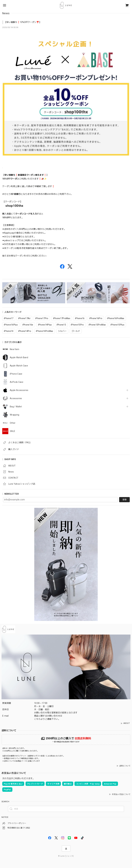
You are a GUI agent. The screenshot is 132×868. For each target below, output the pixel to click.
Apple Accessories (19, 390)
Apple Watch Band (19, 357)
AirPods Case (17, 382)
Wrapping (15, 415)
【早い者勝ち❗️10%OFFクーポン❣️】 (23, 22)
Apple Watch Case (19, 366)
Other (13, 423)
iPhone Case (16, 374)
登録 (124, 500)
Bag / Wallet (16, 407)
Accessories (16, 398)
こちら (37, 719)
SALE (12, 431)
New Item (15, 349)
